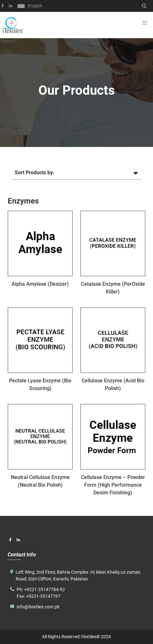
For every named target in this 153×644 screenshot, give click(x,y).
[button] (145, 23)
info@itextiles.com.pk (38, 607)
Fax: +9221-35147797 (39, 596)
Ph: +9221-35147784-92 (41, 589)
